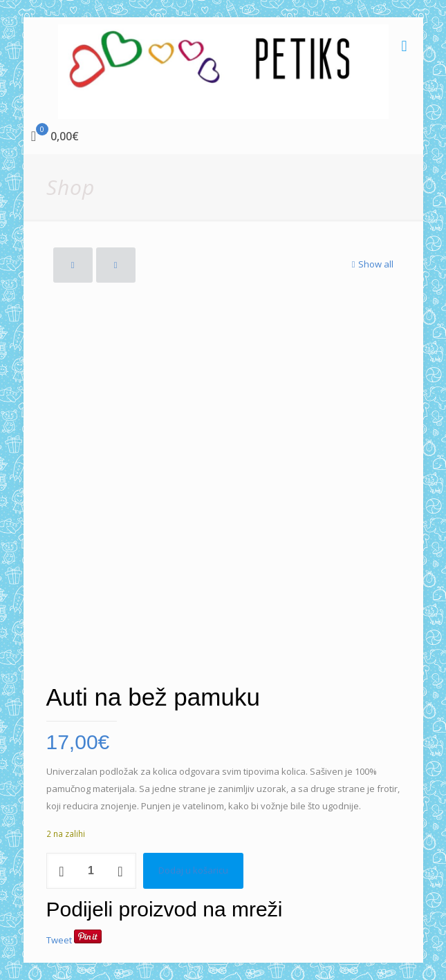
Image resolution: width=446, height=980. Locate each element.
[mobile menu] (405, 45)
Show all (371, 264)
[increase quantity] (121, 871)
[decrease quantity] (62, 871)
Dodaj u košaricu (193, 870)
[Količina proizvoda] (91, 871)
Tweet (59, 940)
